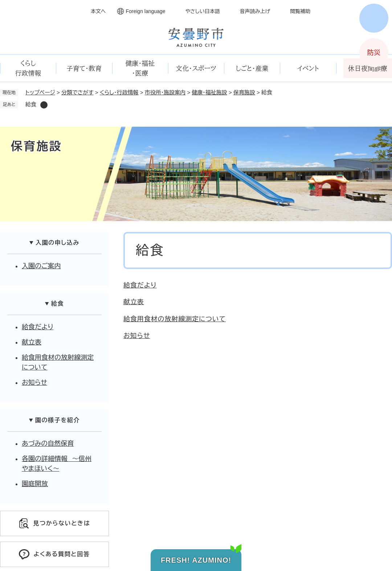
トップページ (40, 92)
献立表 (134, 302)
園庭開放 (35, 484)
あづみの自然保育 (48, 444)
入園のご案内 (41, 266)
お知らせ (137, 336)
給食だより (140, 285)
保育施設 (244, 92)
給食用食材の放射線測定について (175, 319)
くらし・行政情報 (119, 92)
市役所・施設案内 (165, 92)
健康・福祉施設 (209, 92)
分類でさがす (77, 92)
